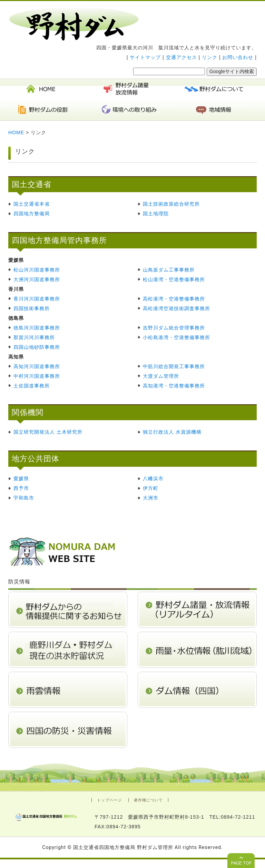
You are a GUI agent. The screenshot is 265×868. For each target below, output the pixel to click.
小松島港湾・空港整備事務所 (176, 337)
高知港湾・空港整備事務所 (174, 386)
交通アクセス (181, 57)
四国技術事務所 (32, 308)
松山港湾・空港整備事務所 (174, 279)
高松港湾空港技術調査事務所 (176, 308)
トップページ (109, 800)
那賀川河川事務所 (34, 337)
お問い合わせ (238, 57)
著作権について (148, 800)
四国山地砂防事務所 (37, 347)
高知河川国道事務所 (37, 366)
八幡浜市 (153, 479)
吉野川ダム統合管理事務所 (174, 328)
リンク (210, 57)
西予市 (21, 488)
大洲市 (151, 498)
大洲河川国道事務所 (37, 279)
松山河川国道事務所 (37, 270)
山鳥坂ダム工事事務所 (169, 270)
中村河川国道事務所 (37, 376)
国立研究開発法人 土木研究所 (48, 432)
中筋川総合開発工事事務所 (174, 366)
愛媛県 (21, 479)
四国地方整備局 (32, 214)
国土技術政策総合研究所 (171, 204)
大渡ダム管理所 (161, 376)
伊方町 (151, 488)
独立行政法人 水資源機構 (172, 432)
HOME (16, 132)
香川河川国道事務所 (37, 299)
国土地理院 (156, 214)
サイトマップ (145, 57)
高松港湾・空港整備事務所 (174, 299)
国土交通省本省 (32, 204)
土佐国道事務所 (32, 386)
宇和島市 (24, 498)
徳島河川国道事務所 (37, 328)
